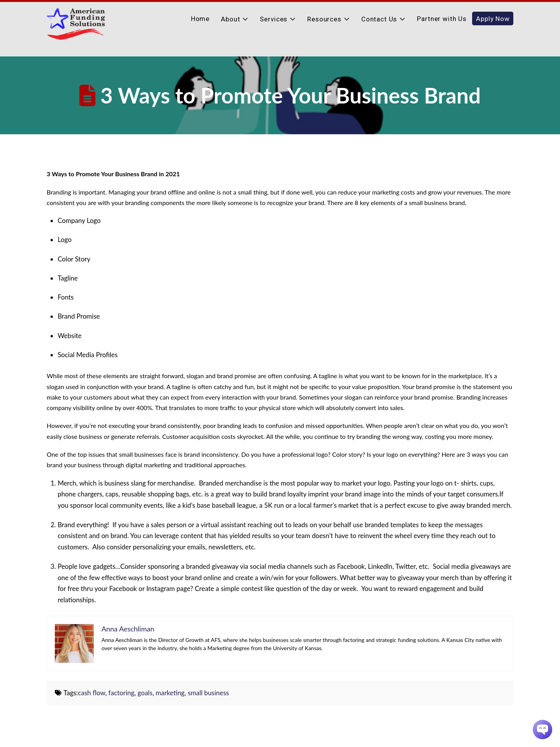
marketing (170, 693)
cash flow (91, 693)
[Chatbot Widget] (542, 729)
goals (145, 693)
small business (208, 693)
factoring (122, 693)
